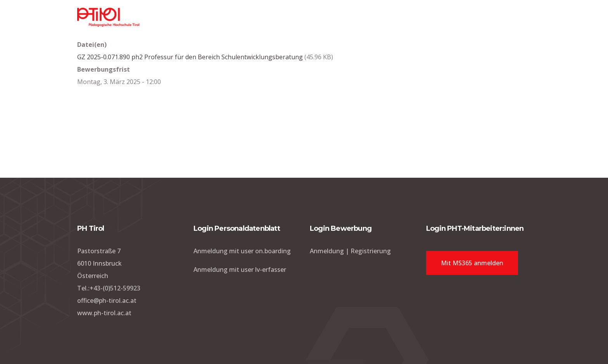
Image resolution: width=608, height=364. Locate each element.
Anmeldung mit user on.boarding (242, 251)
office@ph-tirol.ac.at (107, 300)
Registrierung (371, 251)
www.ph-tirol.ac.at (104, 313)
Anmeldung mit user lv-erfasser (240, 270)
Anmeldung (327, 251)
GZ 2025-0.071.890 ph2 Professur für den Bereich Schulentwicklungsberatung (190, 57)
